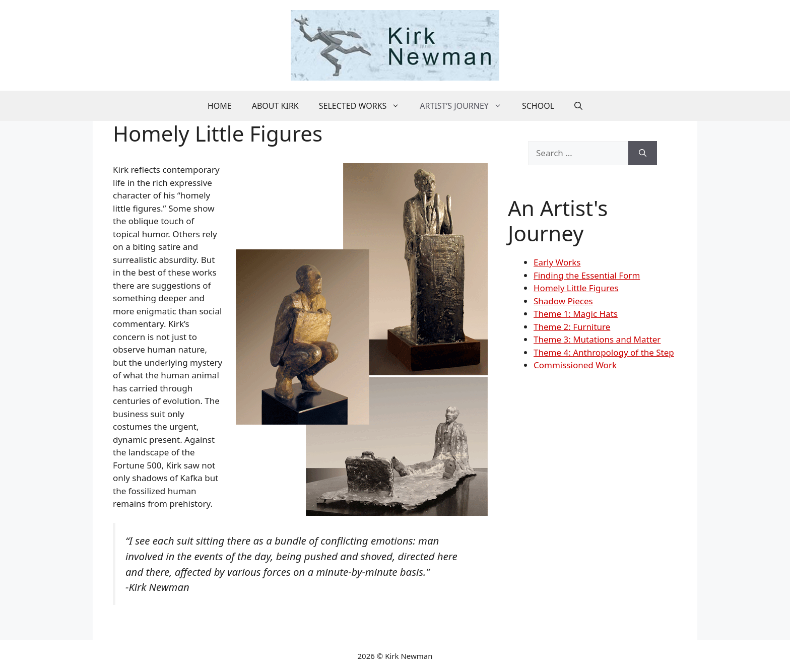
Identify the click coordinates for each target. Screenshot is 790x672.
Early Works (557, 262)
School (538, 106)
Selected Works (365, 106)
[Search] (643, 153)
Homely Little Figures (576, 288)
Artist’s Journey (466, 106)
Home (220, 106)
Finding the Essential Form (587, 275)
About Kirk (275, 106)
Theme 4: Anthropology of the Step (604, 352)
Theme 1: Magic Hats (576, 314)
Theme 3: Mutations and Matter (597, 339)
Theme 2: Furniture (572, 327)
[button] (578, 106)
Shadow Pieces (563, 301)
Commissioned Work (575, 365)
